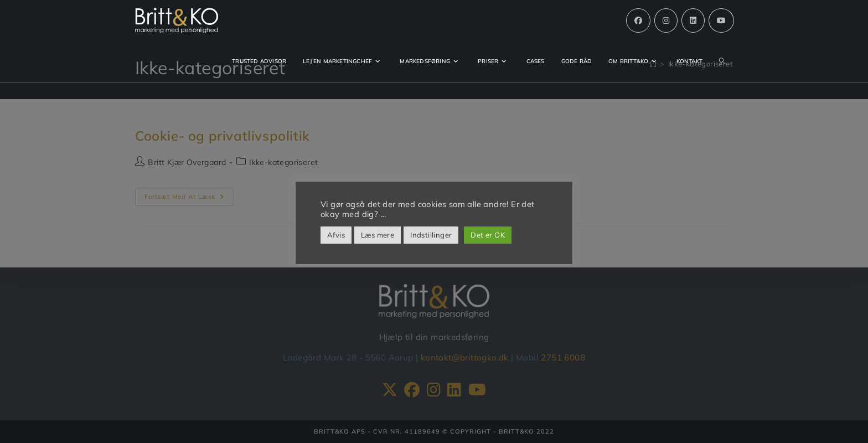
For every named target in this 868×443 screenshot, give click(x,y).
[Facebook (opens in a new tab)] (638, 20)
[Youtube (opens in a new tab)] (721, 20)
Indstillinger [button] (431, 235)
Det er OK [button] (488, 235)
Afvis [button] (336, 235)
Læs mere (378, 235)
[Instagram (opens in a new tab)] (666, 20)
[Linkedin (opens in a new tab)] (693, 20)
